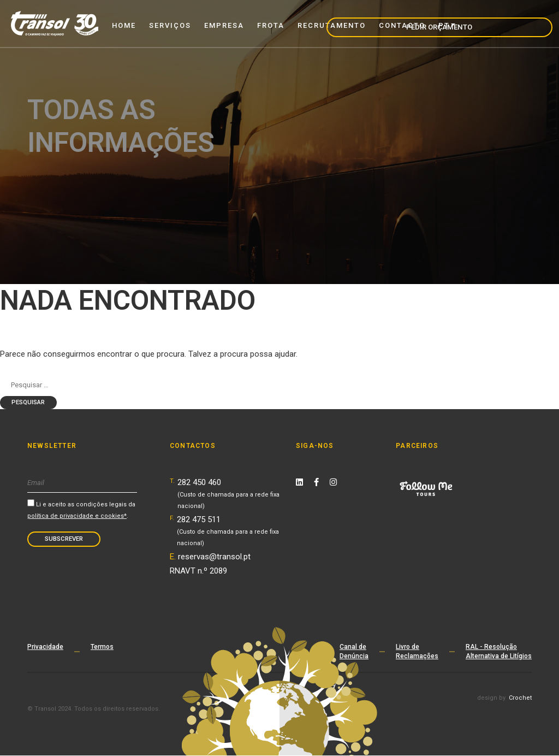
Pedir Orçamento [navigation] (505, 22)
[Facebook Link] (316, 483)
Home (124, 25)
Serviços (170, 25)
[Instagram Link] (333, 483)
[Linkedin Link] (299, 483)
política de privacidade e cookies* (77, 516)
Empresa (224, 25)
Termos (102, 648)
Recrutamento (332, 25)
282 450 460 (228, 495)
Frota (271, 25)
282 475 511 (228, 532)
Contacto (402, 25)
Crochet (520, 699)
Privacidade (45, 648)
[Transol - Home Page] (55, 23)
